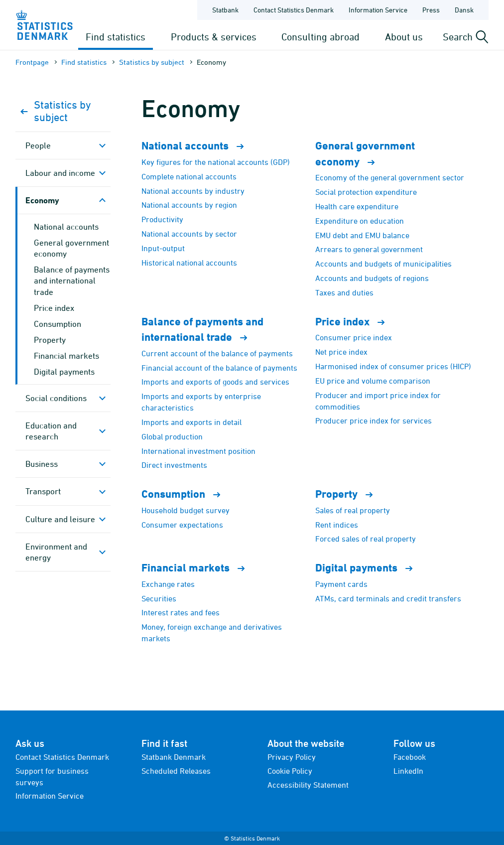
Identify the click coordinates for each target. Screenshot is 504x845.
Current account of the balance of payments (217, 353)
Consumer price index (354, 337)
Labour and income (60, 173)
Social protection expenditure (366, 192)
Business (42, 464)
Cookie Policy (290, 771)
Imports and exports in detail (191, 422)
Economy (42, 200)
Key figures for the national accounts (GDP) (216, 162)
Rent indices (337, 525)
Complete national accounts (189, 176)
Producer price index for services (374, 421)
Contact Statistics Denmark (62, 757)
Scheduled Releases (176, 771)
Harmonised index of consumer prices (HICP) (393, 366)
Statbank (225, 10)
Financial (197, 568)
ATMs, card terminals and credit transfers (388, 598)
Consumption (58, 324)
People (38, 145)
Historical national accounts (189, 263)
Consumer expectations (182, 525)
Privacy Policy (292, 757)
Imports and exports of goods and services (215, 382)
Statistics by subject (152, 62)
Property (50, 340)
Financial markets (66, 356)
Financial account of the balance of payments (219, 368)
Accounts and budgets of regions (372, 278)
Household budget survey (186, 510)
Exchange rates (168, 584)
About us (404, 37)
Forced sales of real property (366, 539)
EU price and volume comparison (373, 381)
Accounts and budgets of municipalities (383, 264)
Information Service (50, 796)
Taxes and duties (344, 292)
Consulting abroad (320, 37)
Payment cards (341, 584)
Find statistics (116, 37)
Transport (43, 491)
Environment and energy (56, 552)
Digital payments (64, 372)
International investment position (198, 451)
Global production (172, 436)
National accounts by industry (193, 191)
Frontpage (32, 62)
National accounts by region (189, 205)
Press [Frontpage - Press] (431, 10)
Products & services (214, 37)
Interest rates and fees (181, 612)
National (197, 146)
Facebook (410, 757)
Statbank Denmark (174, 757)
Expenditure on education (360, 221)
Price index (54, 308)
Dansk (464, 10)
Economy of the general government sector (390, 177)
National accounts (66, 227)
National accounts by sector (189, 234)
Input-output (163, 248)
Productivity (162, 219)
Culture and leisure (60, 519)
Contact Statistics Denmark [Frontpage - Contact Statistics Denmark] (294, 10)
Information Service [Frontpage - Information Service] (378, 10)
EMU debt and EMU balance (362, 235)
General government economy (71, 248)
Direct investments (174, 465)
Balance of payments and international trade (72, 281)
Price (354, 322)
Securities (159, 598)
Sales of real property (353, 510)
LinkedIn (408, 771)
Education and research (51, 431)
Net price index (341, 352)
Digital (368, 568)
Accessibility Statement (308, 785)
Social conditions (56, 398)
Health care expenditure (357, 206)
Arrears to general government (369, 249)
